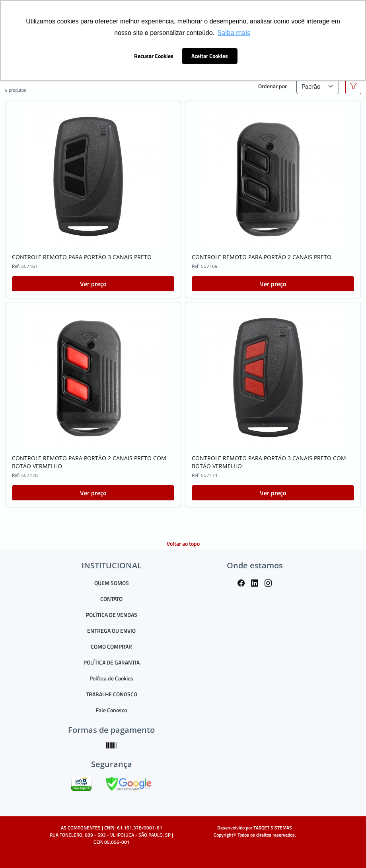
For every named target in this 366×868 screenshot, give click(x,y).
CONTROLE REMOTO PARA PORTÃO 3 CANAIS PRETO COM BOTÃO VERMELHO (269, 462)
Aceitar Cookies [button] (210, 56)
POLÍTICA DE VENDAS (112, 615)
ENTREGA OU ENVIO (111, 631)
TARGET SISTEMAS (273, 828)
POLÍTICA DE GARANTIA (112, 662)
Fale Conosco (111, 710)
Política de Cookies (111, 678)
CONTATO (111, 599)
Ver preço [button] (93, 284)
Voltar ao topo (183, 543)
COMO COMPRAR (111, 646)
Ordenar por (273, 86)
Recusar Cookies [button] (154, 56)
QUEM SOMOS (112, 583)
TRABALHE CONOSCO (112, 694)
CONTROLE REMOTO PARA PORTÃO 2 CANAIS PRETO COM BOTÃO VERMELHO (89, 462)
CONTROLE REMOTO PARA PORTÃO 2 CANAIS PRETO (262, 257)
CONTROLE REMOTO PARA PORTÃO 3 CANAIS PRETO (82, 257)
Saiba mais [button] (234, 32)
